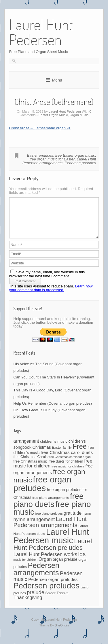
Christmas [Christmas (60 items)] (42, 454)
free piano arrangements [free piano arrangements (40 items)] (51, 504)
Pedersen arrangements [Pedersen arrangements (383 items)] (37, 576)
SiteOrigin (62, 632)
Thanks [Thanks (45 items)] (62, 600)
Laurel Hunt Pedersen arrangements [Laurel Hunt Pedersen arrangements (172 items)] (50, 529)
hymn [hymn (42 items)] (87, 520)
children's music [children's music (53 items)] (54, 448)
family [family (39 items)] (67, 454)
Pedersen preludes (80, 163)
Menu (57, 80)
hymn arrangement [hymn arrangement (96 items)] (34, 526)
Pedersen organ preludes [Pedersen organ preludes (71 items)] (53, 586)
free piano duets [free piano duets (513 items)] (49, 507)
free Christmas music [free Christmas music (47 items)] (31, 468)
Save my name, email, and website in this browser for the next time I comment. (47, 281)
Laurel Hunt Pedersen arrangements (59, 161)
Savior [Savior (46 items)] (50, 600)
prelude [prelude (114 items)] (35, 599)
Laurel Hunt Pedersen (65, 111)
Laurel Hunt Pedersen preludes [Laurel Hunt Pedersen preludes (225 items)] (53, 551)
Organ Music (79, 115)
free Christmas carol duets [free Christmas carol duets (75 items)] (67, 459)
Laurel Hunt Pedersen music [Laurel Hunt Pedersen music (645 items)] (51, 543)
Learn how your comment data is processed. (51, 295)
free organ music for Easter (52, 159)
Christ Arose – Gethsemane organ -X (40, 128)
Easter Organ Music (53, 115)
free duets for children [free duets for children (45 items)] (66, 468)
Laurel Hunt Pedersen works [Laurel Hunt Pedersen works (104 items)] (45, 561)
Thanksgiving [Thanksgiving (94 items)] (28, 604)
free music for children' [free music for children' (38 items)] (68, 473)
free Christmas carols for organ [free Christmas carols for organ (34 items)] (69, 464)
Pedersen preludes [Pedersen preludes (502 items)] (47, 593)
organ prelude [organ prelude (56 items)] (65, 566)
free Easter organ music (75, 155)
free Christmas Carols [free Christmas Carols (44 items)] (31, 464)
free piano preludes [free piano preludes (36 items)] (49, 520)
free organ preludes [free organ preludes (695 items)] (43, 491)
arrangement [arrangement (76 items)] (26, 448)
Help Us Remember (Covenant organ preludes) (53, 410)
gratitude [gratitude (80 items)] (73, 520)
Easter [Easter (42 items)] (57, 454)
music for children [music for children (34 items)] (26, 567)
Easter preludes (40, 155)
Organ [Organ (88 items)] (45, 566)
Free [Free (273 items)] (79, 453)
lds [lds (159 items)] (82, 561)
